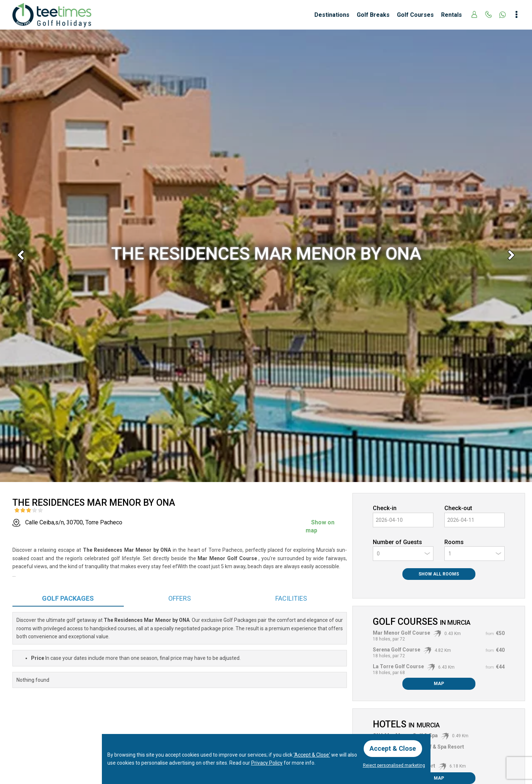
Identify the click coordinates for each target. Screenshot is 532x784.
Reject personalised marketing (394, 765)
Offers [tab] (180, 598)
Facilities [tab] (291, 598)
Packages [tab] (68, 598)
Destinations (332, 15)
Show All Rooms (439, 574)
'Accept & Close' (312, 755)
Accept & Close (393, 748)
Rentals (451, 15)
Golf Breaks (373, 15)
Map (439, 684)
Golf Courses (415, 15)
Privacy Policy (267, 763)
